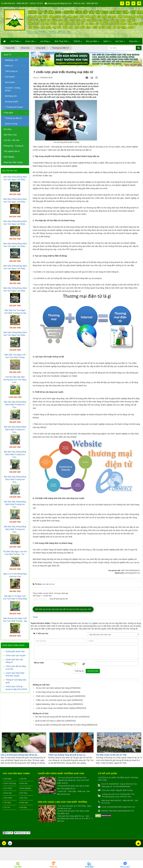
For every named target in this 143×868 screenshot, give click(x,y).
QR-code (8, 833)
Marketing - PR (11, 60)
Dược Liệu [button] (31, 42)
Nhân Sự (9, 66)
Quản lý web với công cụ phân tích (50, 721)
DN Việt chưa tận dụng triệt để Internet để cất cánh (57, 717)
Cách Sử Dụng (10, 783)
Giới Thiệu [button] (16, 42)
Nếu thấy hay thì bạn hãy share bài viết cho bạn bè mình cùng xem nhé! (63, 609)
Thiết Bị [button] (78, 42)
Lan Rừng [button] (45, 42)
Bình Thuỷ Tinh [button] (62, 42)
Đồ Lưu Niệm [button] (93, 42)
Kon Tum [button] (120, 42)
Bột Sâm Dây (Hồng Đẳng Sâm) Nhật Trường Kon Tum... (15, 405)
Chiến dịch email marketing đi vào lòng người (55, 696)
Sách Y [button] (107, 42)
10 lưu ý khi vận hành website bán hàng (53, 688)
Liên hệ (23, 779)
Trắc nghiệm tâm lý (12, 151)
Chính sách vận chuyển (16, 655)
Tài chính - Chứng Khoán (13, 89)
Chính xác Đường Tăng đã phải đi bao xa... (68, 755)
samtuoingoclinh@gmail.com (59, 3)
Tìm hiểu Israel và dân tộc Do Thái (111, 755)
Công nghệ (8, 113)
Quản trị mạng (11, 124)
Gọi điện (18, 867)
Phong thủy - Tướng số (13, 146)
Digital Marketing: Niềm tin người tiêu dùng (54, 704)
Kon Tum (24, 798)
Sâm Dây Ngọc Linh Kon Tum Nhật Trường (63, 802)
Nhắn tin (54, 867)
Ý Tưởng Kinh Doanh (14, 107)
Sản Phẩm (8, 798)
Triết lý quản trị (11, 71)
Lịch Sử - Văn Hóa (11, 140)
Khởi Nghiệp (9, 157)
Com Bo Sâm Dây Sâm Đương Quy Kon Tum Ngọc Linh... (15, 380)
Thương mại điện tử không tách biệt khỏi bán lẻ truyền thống (61, 725)
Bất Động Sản (11, 96)
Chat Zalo (89, 867)
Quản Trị (7, 55)
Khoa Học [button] (134, 42)
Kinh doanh (10, 77)
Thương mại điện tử (13, 118)
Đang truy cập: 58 (22, 833)
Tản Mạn (8, 803)
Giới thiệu (8, 779)
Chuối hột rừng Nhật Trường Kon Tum (61, 773)
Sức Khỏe (8, 788)
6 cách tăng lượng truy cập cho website (52, 692)
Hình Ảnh (24, 783)
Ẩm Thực (24, 793)
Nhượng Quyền (12, 102)
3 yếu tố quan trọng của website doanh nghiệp (55, 708)
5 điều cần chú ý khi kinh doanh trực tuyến (54, 700)
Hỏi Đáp (24, 807)
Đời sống (8, 129)
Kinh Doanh (10, 82)
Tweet (35, 617)
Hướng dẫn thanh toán (15, 651)
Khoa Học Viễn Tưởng (13, 162)
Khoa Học (8, 793)
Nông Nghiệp (26, 788)
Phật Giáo (24, 803)
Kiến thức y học (10, 135)
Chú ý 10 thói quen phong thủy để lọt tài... (20, 755)
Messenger (125, 867)
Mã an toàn (39, 663)
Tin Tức (7, 807)
